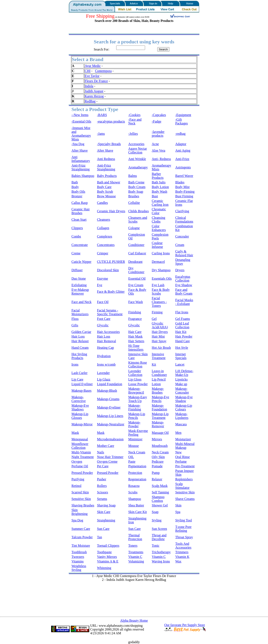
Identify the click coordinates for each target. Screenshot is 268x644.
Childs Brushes (138, 211)
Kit (154, 364)
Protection (135, 473)
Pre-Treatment (185, 466)
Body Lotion (160, 187)
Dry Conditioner (136, 270)
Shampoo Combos (158, 499)
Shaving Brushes (83, 505)
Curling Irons (161, 253)
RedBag (90, 101)
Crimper (103, 253)
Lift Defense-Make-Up (184, 373)
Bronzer (77, 196)
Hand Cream (80, 348)
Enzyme (103, 279)
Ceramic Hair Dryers (111, 211)
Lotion (156, 384)
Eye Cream (136, 285)
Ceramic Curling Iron (160, 203)
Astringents (183, 167)
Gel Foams (183, 319)
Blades (180, 182)
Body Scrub (105, 192)
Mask (75, 433)
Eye (100, 285)
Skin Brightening (80, 512)
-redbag (180, 134)
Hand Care (182, 341)
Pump (156, 473)
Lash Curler (80, 373)
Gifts (75, 325)
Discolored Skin (108, 270)
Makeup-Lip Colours (184, 407)
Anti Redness (106, 159)
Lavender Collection (135, 373)
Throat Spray (184, 537)
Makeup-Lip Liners (110, 416)
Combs (76, 236)
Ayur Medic (93, 66)
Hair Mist (158, 336)
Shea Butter (136, 505)
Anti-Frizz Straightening (81, 167)
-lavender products (158, 134)
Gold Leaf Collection (182, 325)
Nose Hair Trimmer (110, 457)
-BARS (102, 115)
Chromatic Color (159, 211)
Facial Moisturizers (80, 312)
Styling (157, 520)
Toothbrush (79, 552)
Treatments (136, 552)
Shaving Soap (106, 505)
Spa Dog (77, 520)
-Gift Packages (181, 121)
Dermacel (158, 262)
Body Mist (182, 187)
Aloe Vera (159, 150)
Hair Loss (78, 336)
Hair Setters (136, 341)
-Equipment (183, 115)
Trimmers (182, 552)
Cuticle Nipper (82, 262)
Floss (75, 319)
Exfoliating (79, 285)
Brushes (134, 196)
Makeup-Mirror (82, 424)
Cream (180, 245)
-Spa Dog (78, 144)
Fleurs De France (96, 81)
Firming (157, 312)
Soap (155, 512)
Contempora (103, 71)
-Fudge (157, 121)
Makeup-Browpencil (136, 391)
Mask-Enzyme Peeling (138, 433)
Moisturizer (183, 439)
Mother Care (106, 446)
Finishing (135, 312)
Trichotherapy (161, 552)
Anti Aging (183, 150)
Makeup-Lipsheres (182, 416)
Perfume (181, 462)
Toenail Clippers (108, 546)
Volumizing (136, 561)
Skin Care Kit (137, 512)
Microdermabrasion (110, 439)
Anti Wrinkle (137, 159)
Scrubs (133, 492)
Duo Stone (79, 279)
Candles (103, 203)
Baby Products (107, 176)
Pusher (102, 479)
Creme (76, 253)
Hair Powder (184, 336)
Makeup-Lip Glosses (80, 416)
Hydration (104, 356)
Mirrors (157, 439)
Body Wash (160, 192)
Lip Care (77, 379)
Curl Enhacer (137, 253)
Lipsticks (181, 379)
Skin (178, 505)
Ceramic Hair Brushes (81, 211)
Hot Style (182, 348)
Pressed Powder (82, 473)
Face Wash (135, 302)
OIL (131, 457)
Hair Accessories (108, 332)
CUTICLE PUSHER (111, 262)
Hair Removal (107, 341)
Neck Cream (137, 452)
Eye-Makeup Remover (80, 292)
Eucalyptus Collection (183, 279)
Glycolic (103, 325)
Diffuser (77, 270)
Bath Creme (136, 182)
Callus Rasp (80, 203)
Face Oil (103, 302)
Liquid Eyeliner (82, 384)
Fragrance (135, 319)
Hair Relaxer (80, 341)
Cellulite (134, 203)
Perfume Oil (80, 466)
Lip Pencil (159, 379)
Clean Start (79, 220)
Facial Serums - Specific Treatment (110, 312)
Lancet (180, 364)
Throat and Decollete (159, 537)
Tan (100, 537)
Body (75, 187)
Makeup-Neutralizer (111, 424)
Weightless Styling (79, 568)
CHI (88, 71)
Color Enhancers (159, 228)
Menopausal (80, 439)
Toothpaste (104, 552)
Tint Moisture (81, 546)
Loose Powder (138, 384)
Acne (155, 144)
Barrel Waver (184, 176)
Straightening (106, 520)
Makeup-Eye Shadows (80, 407)
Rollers (102, 486)
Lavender (103, 373)
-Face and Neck (135, 121)
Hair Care (135, 332)
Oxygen (77, 462)
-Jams (101, 134)
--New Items (80, 115)
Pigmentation (137, 466)
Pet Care (103, 466)
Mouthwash (160, 446)
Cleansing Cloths (159, 220)
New (178, 452)
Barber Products (158, 176)
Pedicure (158, 462)
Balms (133, 176)
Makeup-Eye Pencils (161, 399)
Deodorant (135, 262)
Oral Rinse (182, 457)
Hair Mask (135, 336)
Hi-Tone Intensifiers (136, 348)
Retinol (77, 486)
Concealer (182, 236)
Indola (89, 86)
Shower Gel (160, 505)
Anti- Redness (161, 159)
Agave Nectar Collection (137, 150)
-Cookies (134, 115)
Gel (154, 319)
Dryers (180, 270)
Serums (102, 499)
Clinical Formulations (184, 220)
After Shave (80, 150)
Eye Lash (158, 285)
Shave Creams (185, 499)
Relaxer (157, 479)
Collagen (103, 228)
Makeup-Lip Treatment (160, 416)
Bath (75, 182)
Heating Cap (105, 348)
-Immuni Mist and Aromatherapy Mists (81, 134)
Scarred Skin (80, 492)
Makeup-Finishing (135, 407)
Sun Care (103, 529)
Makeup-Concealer (182, 391)
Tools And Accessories (183, 546)
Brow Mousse (106, 196)
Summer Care (81, 529)
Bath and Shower (109, 182)
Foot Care (104, 319)
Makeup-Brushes (158, 391)
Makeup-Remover (158, 424)
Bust (155, 196)
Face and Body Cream (184, 292)
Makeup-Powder (134, 424)
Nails (101, 452)
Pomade (157, 466)
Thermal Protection (135, 537)
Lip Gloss (135, 379)
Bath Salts (159, 182)
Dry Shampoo (161, 270)
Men (178, 433)
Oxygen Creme (107, 462)
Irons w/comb (106, 364)
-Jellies (133, 134)
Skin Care (104, 512)
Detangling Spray (183, 262)
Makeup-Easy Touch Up (138, 399)
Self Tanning (160, 492)
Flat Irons (182, 312)
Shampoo (135, 499)
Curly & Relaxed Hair (184, 253)
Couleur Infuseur (157, 245)
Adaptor (181, 144)
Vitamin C (135, 557)
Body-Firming (185, 192)
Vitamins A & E (108, 561)
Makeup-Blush (107, 391)
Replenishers (184, 479)
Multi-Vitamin (81, 452)
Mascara (181, 424)
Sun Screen (159, 529)
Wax (178, 561)
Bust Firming (184, 196)
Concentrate (80, 245)
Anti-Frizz (182, 159)
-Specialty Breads (109, 144)
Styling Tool (183, 520)
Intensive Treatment (159, 356)
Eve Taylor (92, 76)
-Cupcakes (159, 115)
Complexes (105, 236)
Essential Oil (137, 279)
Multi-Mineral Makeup (185, 446)
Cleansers (104, 220)
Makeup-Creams (108, 399)
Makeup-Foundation (159, 407)
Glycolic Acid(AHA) (160, 325)
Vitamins (78, 561)
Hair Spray (159, 341)
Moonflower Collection (80, 446)
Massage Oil (160, 433)
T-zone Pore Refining (183, 529)
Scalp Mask (160, 486)
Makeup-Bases (82, 391)
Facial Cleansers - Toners (159, 302)
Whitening (104, 568)
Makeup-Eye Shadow (184, 399)
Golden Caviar (81, 332)
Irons (75, 364)
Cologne (134, 228)
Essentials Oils (162, 279)
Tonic (156, 546)
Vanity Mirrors (107, 557)
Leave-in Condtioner (159, 373)
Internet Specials (181, 356)
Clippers (77, 228)
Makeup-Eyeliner (109, 407)
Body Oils (78, 192)
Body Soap (136, 192)
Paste (132, 462)
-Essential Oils (81, 121)
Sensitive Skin (185, 492)
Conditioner (136, 245)
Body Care (104, 187)
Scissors (103, 492)
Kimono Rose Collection (137, 364)
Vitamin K (182, 557)
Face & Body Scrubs (161, 292)
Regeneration (137, 479)
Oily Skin (158, 457)
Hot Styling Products (79, 356)
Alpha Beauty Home (134, 621)
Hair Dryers (160, 332)
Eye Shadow (184, 285)
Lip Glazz (104, 379)
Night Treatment (83, 457)
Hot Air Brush (161, 348)
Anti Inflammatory (81, 159)
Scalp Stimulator (182, 486)
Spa (178, 512)
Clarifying (182, 211)
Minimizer (135, 439)
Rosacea (134, 486)
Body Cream (137, 187)
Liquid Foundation (110, 384)
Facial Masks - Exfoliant (184, 302)
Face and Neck (82, 302)
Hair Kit (181, 332)
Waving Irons (161, 561)
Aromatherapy (138, 167)
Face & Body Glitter (111, 292)
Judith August (94, 91)
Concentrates (106, 245)
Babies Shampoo (83, 176)
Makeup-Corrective (79, 399)
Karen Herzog (94, 96)
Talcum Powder (82, 537)
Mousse (133, 446)
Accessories (136, 144)
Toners (133, 546)
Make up (181, 384)
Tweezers (78, 557)
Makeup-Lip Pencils (137, 416)
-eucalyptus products (111, 121)
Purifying (78, 479)
